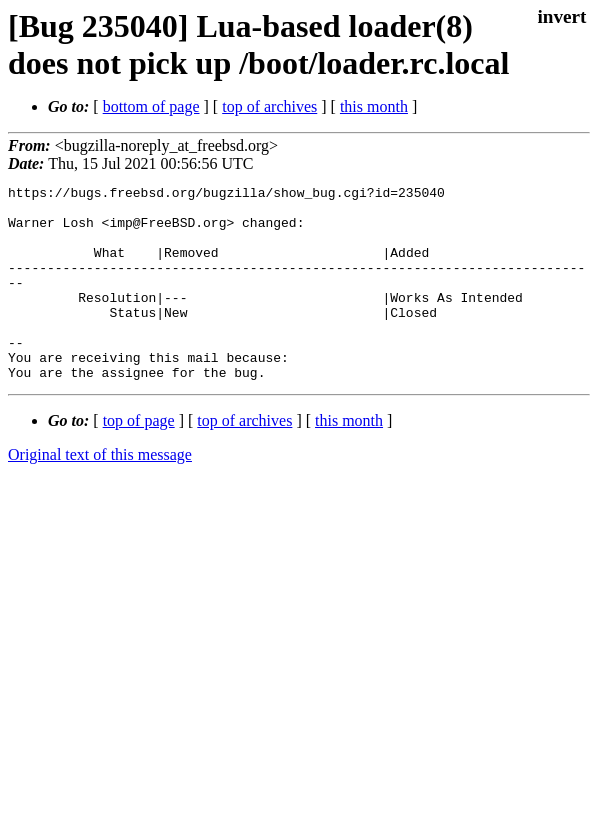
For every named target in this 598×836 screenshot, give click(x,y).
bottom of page (151, 106)
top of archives (269, 106)
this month (374, 106)
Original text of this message (100, 493)
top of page (139, 459)
